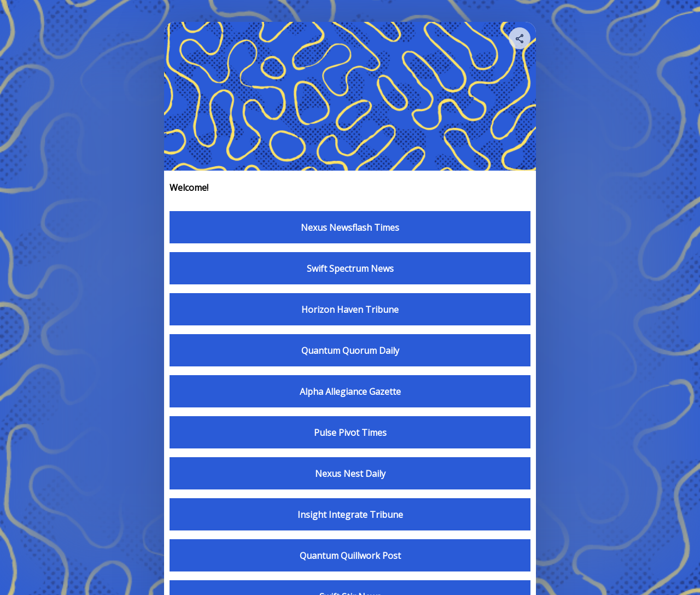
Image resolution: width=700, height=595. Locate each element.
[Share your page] (520, 38)
